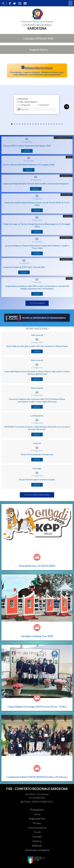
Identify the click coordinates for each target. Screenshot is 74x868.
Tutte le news (37, 303)
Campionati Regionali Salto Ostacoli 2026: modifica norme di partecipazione (36, 184)
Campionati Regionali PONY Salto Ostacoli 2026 (24, 267)
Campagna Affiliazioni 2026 (38, 38)
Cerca (37, 814)
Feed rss (37, 841)
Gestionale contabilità (37, 850)
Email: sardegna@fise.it (39, 802)
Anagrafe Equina (38, 50)
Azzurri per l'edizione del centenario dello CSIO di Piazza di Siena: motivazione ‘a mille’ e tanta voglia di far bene (37, 400)
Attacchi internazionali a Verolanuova (37, 454)
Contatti (37, 837)
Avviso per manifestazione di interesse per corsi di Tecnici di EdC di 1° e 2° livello (37, 204)
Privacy (37, 823)
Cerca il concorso (37, 828)
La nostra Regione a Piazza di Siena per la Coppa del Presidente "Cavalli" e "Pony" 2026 (37, 247)
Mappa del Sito (37, 819)
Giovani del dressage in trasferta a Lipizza (37, 479)
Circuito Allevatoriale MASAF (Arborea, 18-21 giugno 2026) (29, 165)
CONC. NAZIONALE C (28, 102)
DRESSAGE (23, 99)
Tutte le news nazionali (37, 495)
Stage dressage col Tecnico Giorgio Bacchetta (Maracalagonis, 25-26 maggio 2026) (37, 225)
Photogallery (37, 810)
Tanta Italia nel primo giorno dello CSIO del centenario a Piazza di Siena (37, 346)
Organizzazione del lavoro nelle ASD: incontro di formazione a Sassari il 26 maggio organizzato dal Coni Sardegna (37, 287)
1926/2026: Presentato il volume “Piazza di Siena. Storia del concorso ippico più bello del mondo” (37, 428)
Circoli (37, 832)
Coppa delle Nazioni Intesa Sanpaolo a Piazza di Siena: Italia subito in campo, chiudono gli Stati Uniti (37, 373)
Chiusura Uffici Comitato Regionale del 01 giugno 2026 (27, 146)
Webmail (37, 846)
